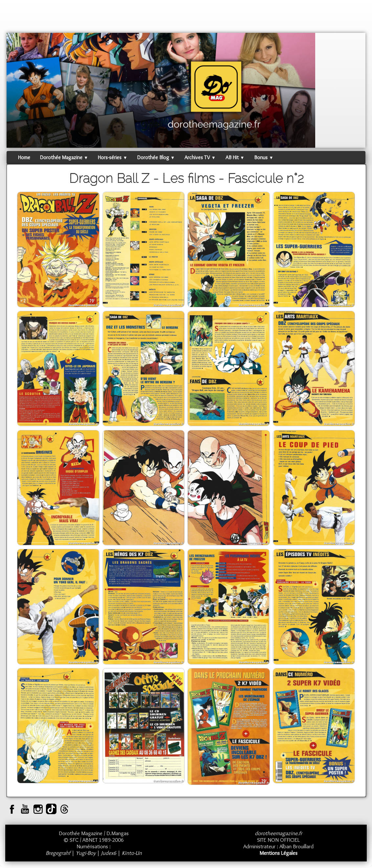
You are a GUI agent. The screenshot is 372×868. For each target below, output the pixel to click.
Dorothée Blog (156, 157)
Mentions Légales (278, 853)
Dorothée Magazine (64, 157)
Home (24, 157)
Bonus (264, 157)
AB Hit (235, 157)
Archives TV (200, 157)
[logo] (19, 18)
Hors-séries (112, 157)
